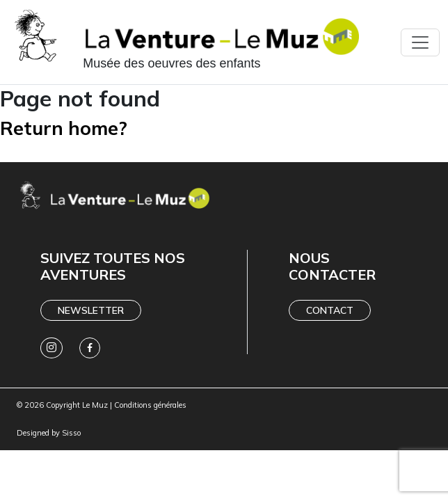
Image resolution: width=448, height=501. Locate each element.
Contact (330, 310)
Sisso (71, 433)
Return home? (64, 128)
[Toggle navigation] (420, 42)
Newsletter (91, 310)
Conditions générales (150, 405)
